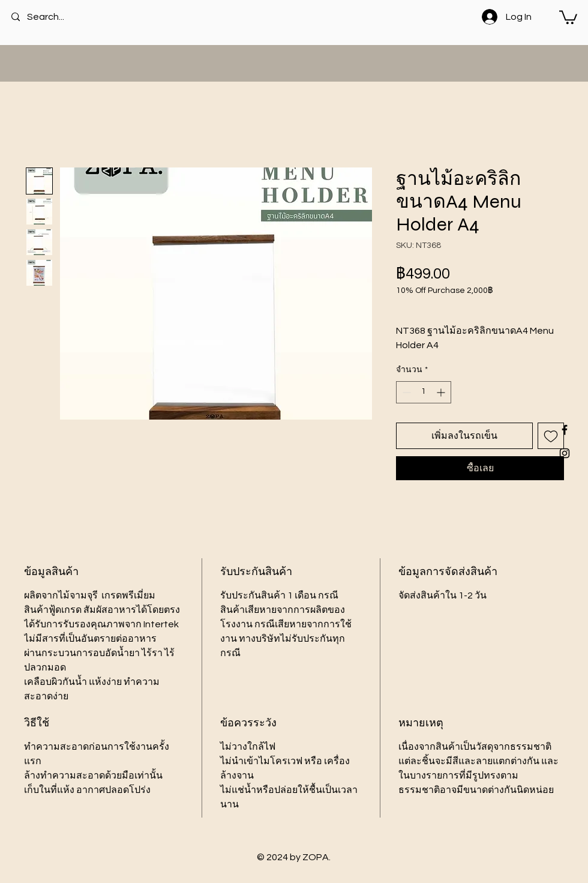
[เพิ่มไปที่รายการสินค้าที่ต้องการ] (551, 436)
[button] (568, 17)
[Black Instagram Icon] (565, 453)
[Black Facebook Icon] (565, 430)
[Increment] (442, 392)
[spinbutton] (424, 392)
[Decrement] (405, 392)
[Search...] (60, 17)
